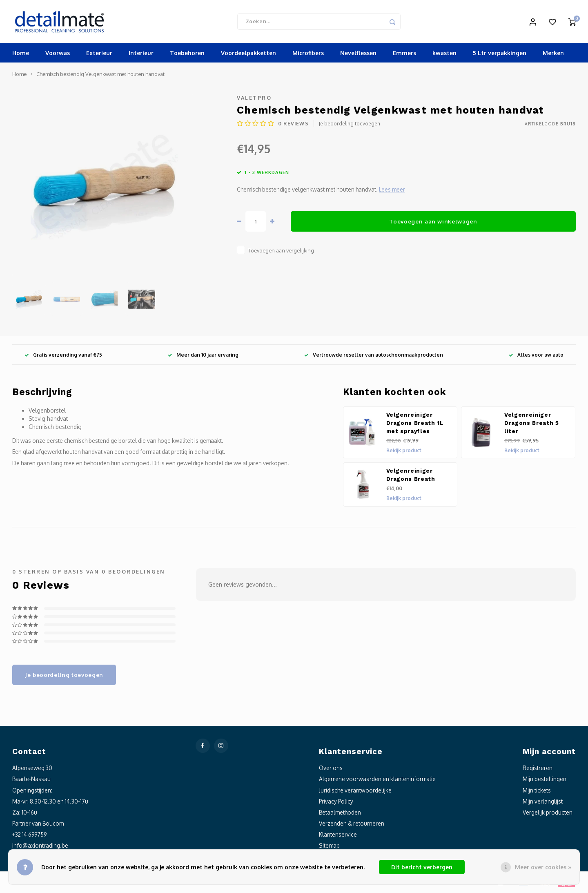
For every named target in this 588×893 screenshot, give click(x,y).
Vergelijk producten (548, 814)
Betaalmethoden (340, 814)
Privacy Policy (336, 803)
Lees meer (392, 191)
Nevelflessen (358, 55)
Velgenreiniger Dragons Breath (411, 477)
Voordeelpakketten (248, 55)
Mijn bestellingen (545, 781)
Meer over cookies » (543, 867)
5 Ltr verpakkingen (500, 55)
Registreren (538, 770)
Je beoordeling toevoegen (350, 126)
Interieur (141, 55)
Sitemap (329, 847)
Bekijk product (404, 452)
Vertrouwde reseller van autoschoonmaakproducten (374, 356)
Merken (553, 55)
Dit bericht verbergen (422, 867)
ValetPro (254, 100)
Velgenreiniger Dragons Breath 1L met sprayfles (415, 425)
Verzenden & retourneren (352, 825)
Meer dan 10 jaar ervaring (203, 356)
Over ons (331, 770)
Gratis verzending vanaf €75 (63, 356)
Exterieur (99, 55)
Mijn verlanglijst (543, 803)
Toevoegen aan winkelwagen (433, 223)
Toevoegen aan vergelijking (281, 252)
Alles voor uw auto (536, 356)
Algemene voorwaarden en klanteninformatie (377, 781)
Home (21, 55)
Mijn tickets (537, 792)
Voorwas (58, 55)
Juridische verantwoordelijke (355, 792)
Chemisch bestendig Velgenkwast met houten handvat (100, 76)
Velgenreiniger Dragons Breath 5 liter (532, 425)
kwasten (444, 55)
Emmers (404, 55)
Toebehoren (187, 55)
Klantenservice (338, 836)
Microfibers (308, 55)
